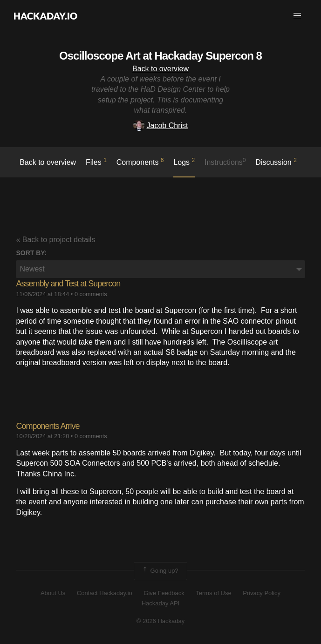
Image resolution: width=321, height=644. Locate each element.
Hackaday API (161, 603)
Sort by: (31, 253)
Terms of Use (214, 593)
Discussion (276, 162)
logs (184, 162)
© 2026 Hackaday (161, 621)
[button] (297, 16)
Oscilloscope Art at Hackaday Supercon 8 (160, 56)
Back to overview (160, 69)
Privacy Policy (262, 593)
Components (140, 162)
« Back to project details (55, 240)
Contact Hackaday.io (105, 593)
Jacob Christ (161, 125)
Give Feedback (164, 593)
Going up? (160, 571)
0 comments (91, 294)
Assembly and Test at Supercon (68, 284)
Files (96, 162)
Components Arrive (48, 426)
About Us (53, 593)
